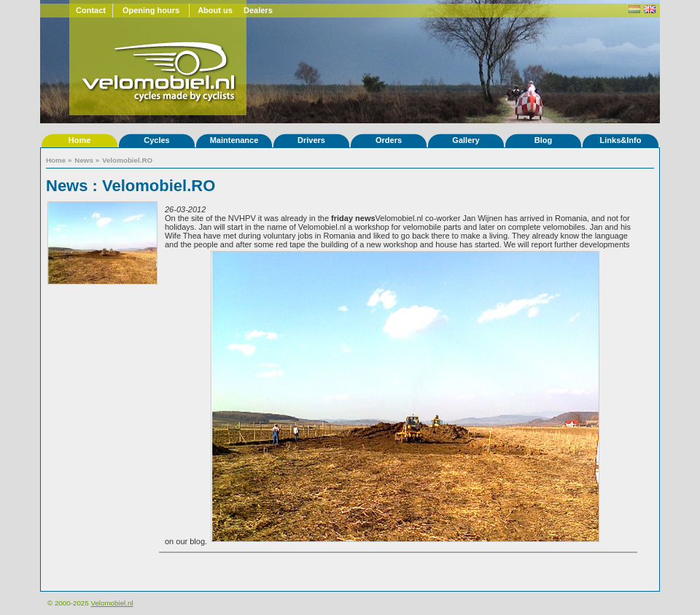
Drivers (311, 140)
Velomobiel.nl (112, 603)
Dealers (258, 10)
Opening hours (151, 10)
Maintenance (234, 140)
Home (80, 140)
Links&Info (621, 140)
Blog (543, 140)
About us (215, 10)
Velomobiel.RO (127, 160)
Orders (389, 140)
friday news (353, 218)
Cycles (156, 140)
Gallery (466, 140)
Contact (91, 10)
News (84, 160)
